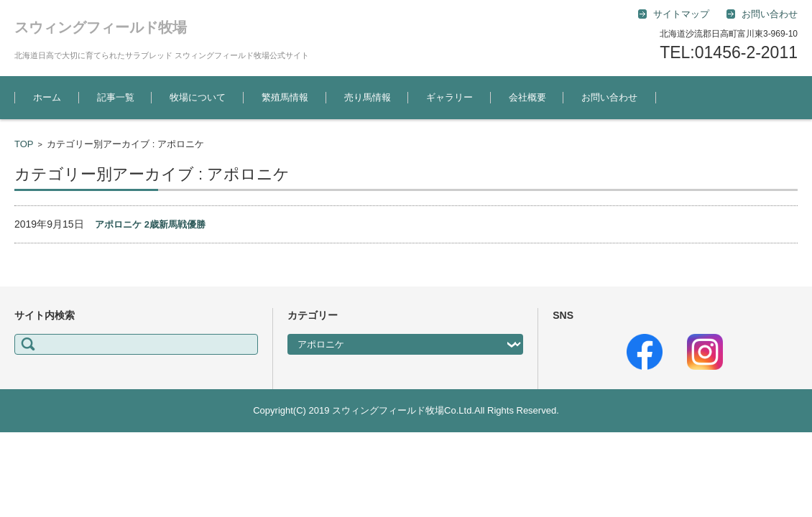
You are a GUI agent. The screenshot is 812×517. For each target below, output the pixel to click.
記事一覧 (116, 97)
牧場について (198, 97)
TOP (24, 144)
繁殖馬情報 (285, 97)
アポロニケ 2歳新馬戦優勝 (150, 224)
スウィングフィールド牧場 (101, 27)
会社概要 (527, 97)
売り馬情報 (368, 97)
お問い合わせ (609, 97)
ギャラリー (449, 97)
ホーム (47, 97)
